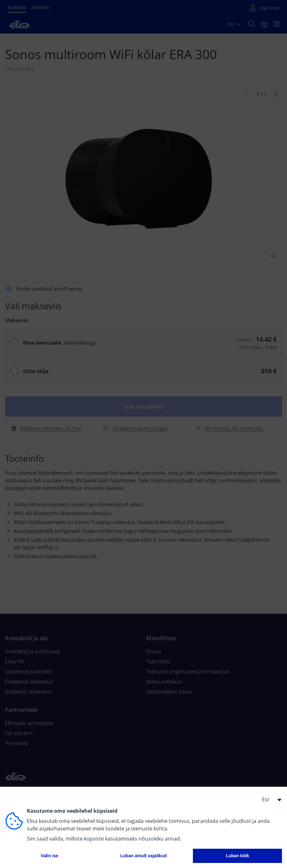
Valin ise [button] (50, 856)
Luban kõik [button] (237, 856)
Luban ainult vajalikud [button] (143, 856)
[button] (269, 799)
